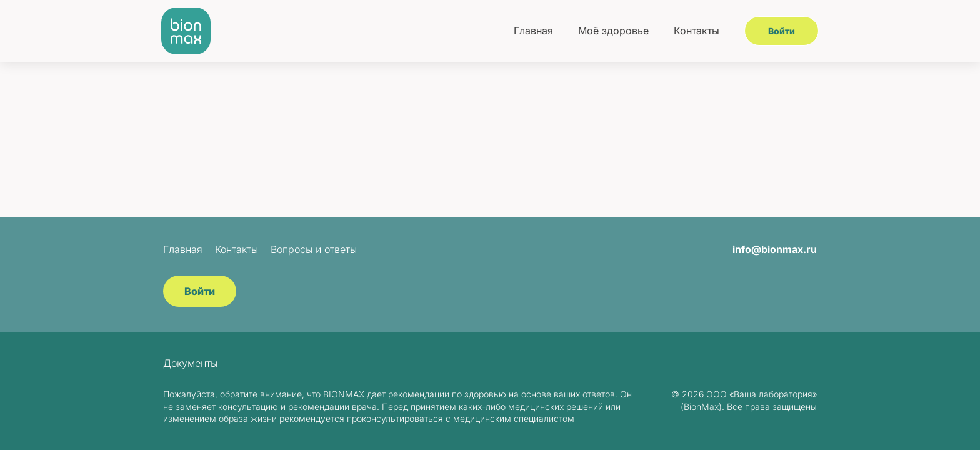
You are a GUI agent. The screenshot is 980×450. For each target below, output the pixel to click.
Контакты (697, 31)
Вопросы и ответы (314, 249)
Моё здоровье (613, 31)
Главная (533, 31)
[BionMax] (186, 31)
